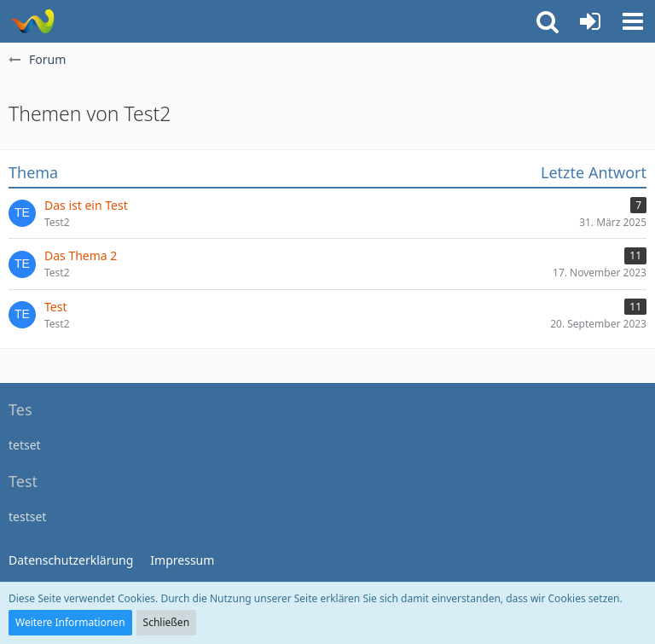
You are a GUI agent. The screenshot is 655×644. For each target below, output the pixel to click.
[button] (633, 21)
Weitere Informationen (70, 622)
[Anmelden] (590, 21)
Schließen (166, 622)
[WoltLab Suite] (32, 21)
